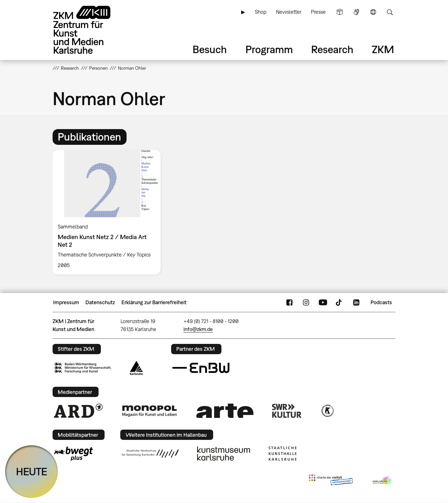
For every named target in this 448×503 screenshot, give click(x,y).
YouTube (323, 302)
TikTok (339, 302)
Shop (261, 12)
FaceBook (289, 302)
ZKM (383, 49)
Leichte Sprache (340, 12)
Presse (318, 12)
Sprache (373, 12)
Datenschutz (100, 302)
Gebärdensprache (356, 12)
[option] (109, 212)
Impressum (66, 302)
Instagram (306, 302)
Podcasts (381, 302)
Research (332, 49)
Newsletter (289, 12)
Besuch (210, 49)
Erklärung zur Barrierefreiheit (154, 302)
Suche (390, 12)
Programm (269, 49)
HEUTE (32, 471)
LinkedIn (356, 302)
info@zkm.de (198, 329)
